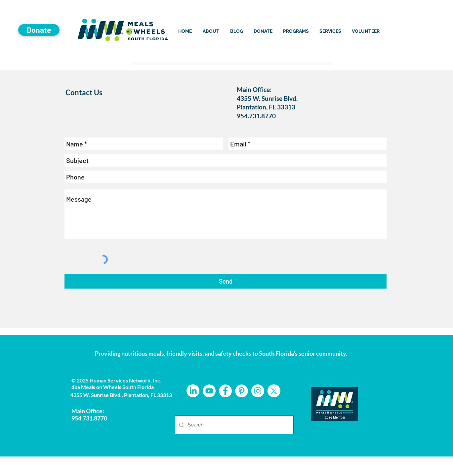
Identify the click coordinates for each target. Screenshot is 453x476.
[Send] (226, 281)
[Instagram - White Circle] (258, 391)
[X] (274, 391)
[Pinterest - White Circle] (242, 391)
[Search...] (234, 425)
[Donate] (39, 30)
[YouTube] (209, 391)
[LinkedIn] (193, 391)
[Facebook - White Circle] (225, 391)
